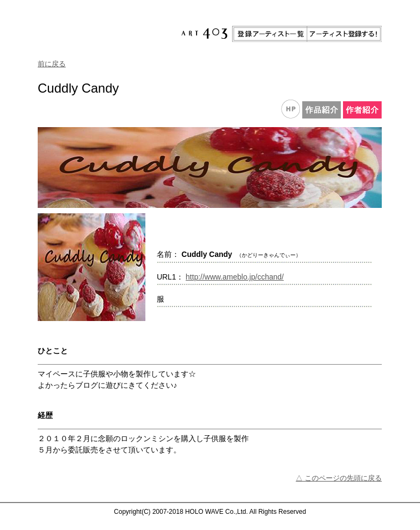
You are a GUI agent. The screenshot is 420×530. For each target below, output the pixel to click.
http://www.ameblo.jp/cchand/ (235, 277)
